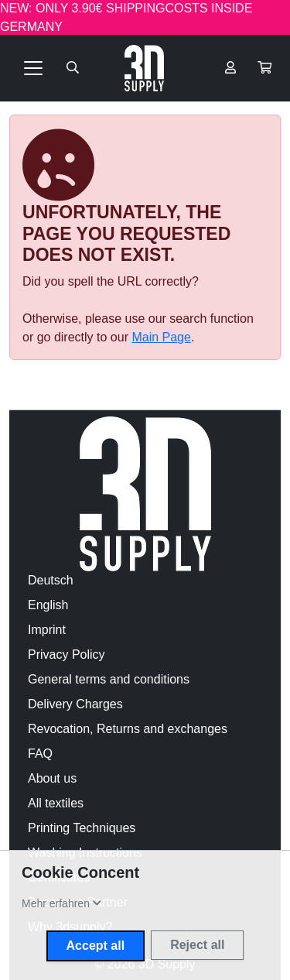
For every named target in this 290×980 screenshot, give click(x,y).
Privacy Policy (67, 654)
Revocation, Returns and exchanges (128, 729)
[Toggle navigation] (33, 68)
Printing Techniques (82, 828)
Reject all (197, 945)
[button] (264, 68)
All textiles (56, 803)
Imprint (47, 630)
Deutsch (51, 580)
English (48, 605)
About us (52, 778)
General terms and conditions (109, 679)
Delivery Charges (75, 704)
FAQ (40, 754)
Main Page (161, 337)
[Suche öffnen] (73, 68)
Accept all (96, 946)
